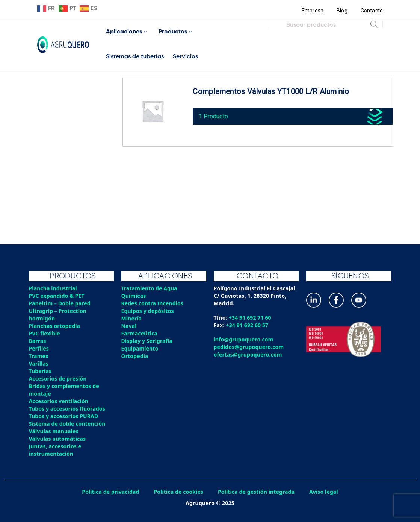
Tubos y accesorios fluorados (68, 409)
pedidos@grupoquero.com (249, 347)
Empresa (312, 11)
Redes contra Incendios (153, 303)
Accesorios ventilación (59, 401)
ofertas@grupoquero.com (249, 354)
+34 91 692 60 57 (248, 325)
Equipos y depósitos (148, 311)
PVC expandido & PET (57, 296)
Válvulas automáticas (58, 439)
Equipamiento (140, 348)
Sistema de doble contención (68, 424)
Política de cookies (178, 492)
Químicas (134, 296)
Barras (38, 341)
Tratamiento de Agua (150, 288)
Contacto (372, 11)
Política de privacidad (110, 492)
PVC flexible (45, 333)
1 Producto (215, 115)
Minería (132, 318)
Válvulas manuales (54, 431)
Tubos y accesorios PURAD (64, 416)
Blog (342, 11)
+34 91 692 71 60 (250, 318)
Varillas (39, 363)
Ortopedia (135, 356)
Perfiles (39, 348)
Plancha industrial (54, 288)
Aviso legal (325, 492)
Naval (129, 326)
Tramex (39, 356)
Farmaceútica (140, 333)
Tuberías (41, 371)
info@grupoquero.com (244, 339)
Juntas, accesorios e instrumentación (56, 450)
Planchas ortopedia (55, 326)
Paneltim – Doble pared (60, 303)
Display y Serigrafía (147, 341)
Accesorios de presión (58, 379)
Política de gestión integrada (257, 492)
